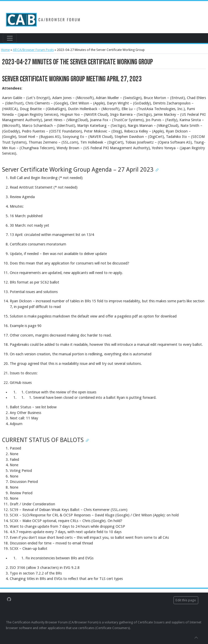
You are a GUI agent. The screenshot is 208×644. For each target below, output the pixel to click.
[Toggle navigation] (10, 38)
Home (5, 50)
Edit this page (186, 600)
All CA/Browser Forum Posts (33, 50)
